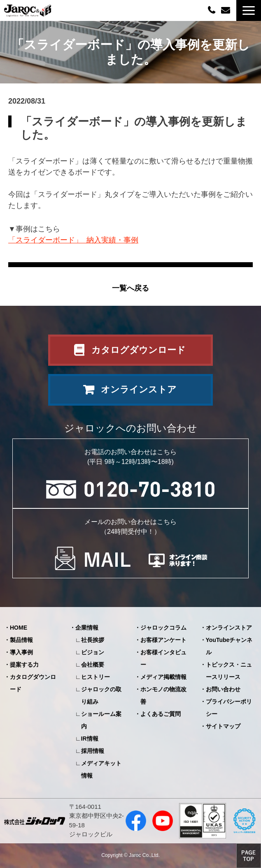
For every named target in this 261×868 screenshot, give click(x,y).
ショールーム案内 (101, 720)
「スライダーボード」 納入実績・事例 (73, 240)
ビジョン (93, 652)
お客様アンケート (163, 640)
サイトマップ (223, 726)
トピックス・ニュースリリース (229, 671)
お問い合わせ (227, 10)
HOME (19, 628)
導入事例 (21, 652)
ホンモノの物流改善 (163, 695)
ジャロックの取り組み (101, 695)
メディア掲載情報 (163, 677)
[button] (249, 10)
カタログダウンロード (139, 350)
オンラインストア (139, 389)
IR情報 (90, 739)
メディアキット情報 (101, 769)
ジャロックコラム (163, 628)
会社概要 (93, 665)
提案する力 (24, 665)
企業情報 (87, 628)
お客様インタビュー (163, 658)
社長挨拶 (93, 640)
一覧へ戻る (130, 288)
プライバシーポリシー (229, 708)
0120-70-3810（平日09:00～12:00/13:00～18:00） (212, 10)
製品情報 (21, 640)
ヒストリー (96, 677)
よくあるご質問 (161, 714)
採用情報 (93, 751)
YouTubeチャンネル (229, 646)
